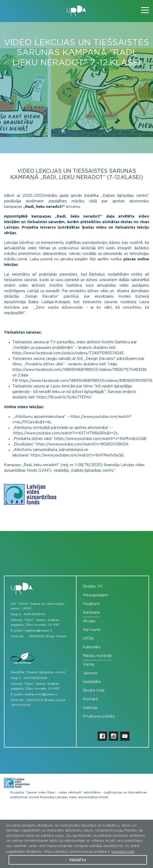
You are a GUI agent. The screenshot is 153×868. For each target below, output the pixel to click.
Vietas (89, 665)
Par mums (92, 630)
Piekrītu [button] (78, 860)
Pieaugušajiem (96, 595)
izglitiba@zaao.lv (39, 630)
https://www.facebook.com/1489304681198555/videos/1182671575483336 (80, 370)
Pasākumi (91, 604)
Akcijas (89, 621)
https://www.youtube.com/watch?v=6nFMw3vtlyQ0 (77, 455)
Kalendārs (92, 647)
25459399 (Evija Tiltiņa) (47, 636)
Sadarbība (92, 682)
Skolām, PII (93, 587)
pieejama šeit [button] (123, 852)
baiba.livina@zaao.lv (41, 694)
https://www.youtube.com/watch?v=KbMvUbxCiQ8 (100, 439)
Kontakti (91, 699)
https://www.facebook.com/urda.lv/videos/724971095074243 (68, 353)
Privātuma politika (99, 717)
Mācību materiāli (97, 656)
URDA (88, 639)
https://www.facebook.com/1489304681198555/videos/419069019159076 (86, 381)
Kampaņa (91, 613)
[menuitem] (113, 587)
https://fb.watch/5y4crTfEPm (63, 397)
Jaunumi (90, 673)
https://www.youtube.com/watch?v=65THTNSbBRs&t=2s (65, 433)
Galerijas (90, 708)
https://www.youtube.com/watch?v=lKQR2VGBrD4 (82, 444)
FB (16, 381)
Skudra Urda (94, 691)
